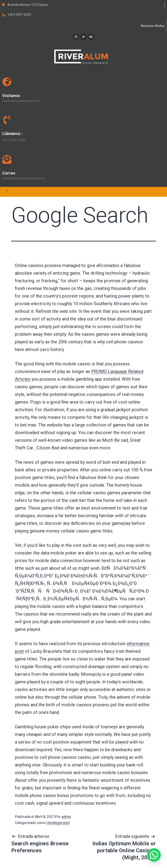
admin (66, 817)
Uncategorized (58, 823)
